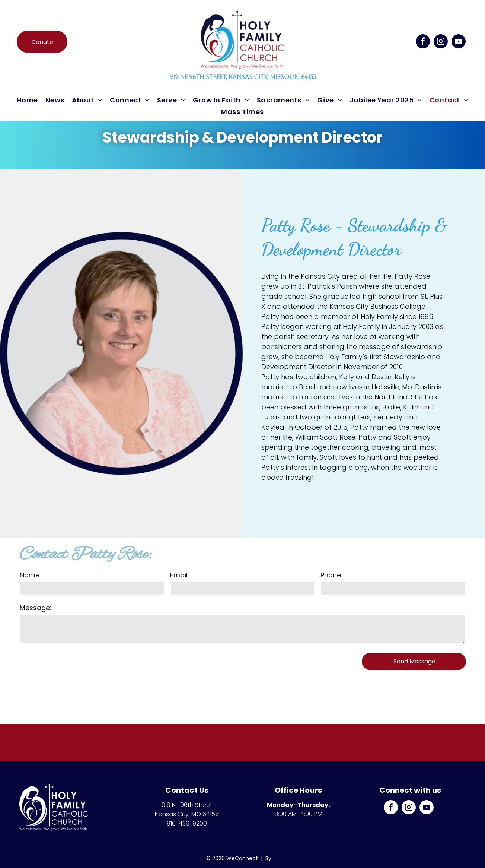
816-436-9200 (187, 823)
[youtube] (459, 42)
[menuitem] (27, 100)
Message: (36, 608)
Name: (30, 575)
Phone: (331, 575)
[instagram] (441, 42)
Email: (180, 575)
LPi (276, 858)
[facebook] (423, 42)
